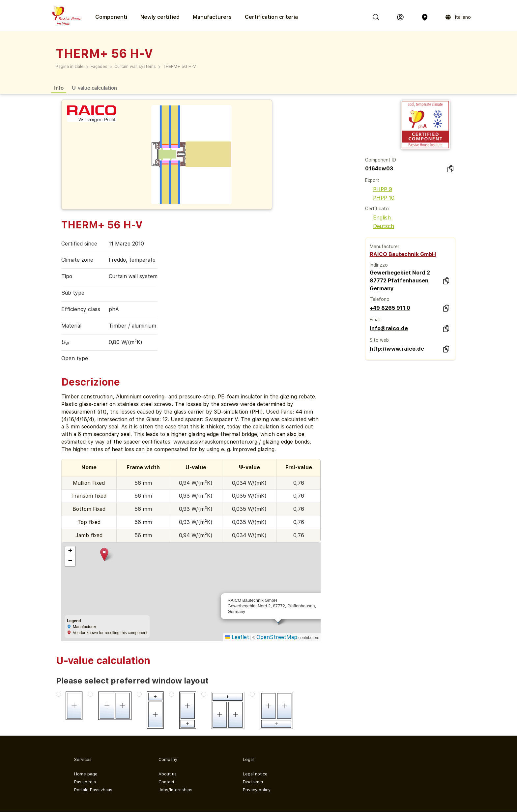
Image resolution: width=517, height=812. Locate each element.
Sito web (379, 340)
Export (372, 180)
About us (168, 774)
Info (59, 87)
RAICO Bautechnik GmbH (403, 254)
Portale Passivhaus (93, 790)
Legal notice (255, 774)
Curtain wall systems (135, 66)
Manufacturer (385, 246)
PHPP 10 (380, 198)
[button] (104, 554)
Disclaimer (253, 782)
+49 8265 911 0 (390, 308)
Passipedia (85, 782)
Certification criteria (271, 17)
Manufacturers (212, 17)
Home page (86, 774)
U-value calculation (94, 87)
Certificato (377, 209)
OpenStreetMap (277, 637)
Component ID (381, 160)
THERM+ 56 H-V (179, 66)
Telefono (380, 299)
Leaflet (237, 637)
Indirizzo (379, 265)
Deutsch (380, 226)
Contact (166, 782)
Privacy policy (257, 790)
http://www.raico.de (397, 349)
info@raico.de (389, 328)
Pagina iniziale (70, 66)
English (378, 218)
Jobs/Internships (175, 790)
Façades (99, 66)
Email (375, 320)
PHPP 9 (379, 189)
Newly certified (160, 17)
